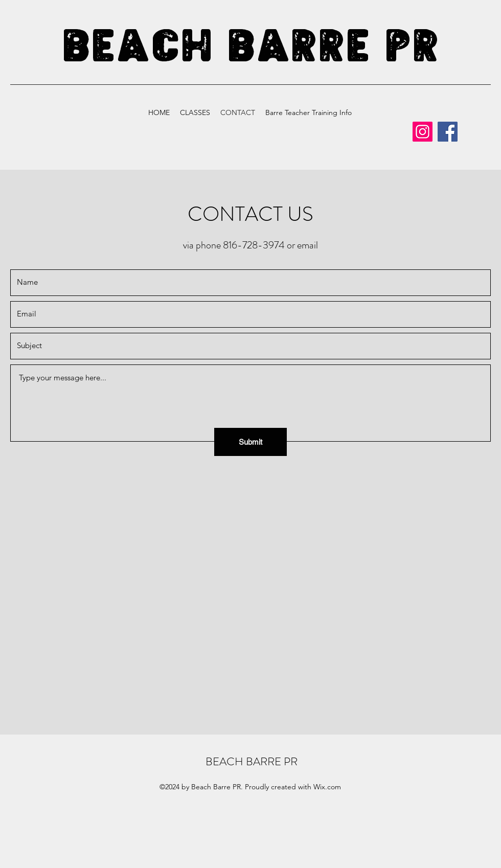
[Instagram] (423, 132)
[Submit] (250, 442)
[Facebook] (448, 132)
